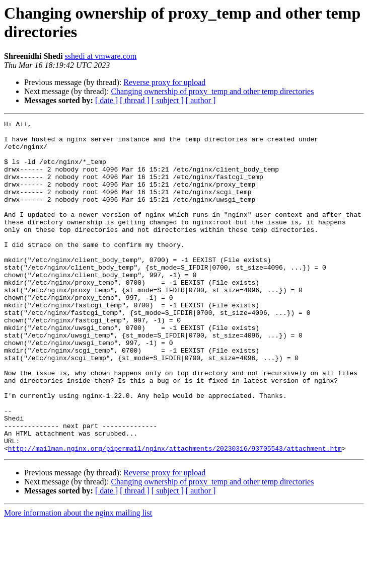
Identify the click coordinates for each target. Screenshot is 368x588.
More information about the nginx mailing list (78, 579)
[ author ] (201, 100)
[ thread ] (135, 100)
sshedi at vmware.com (101, 56)
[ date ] (106, 100)
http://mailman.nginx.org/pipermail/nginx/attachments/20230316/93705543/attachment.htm (175, 515)
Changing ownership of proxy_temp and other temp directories (212, 91)
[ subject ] (168, 100)
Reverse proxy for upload (164, 82)
